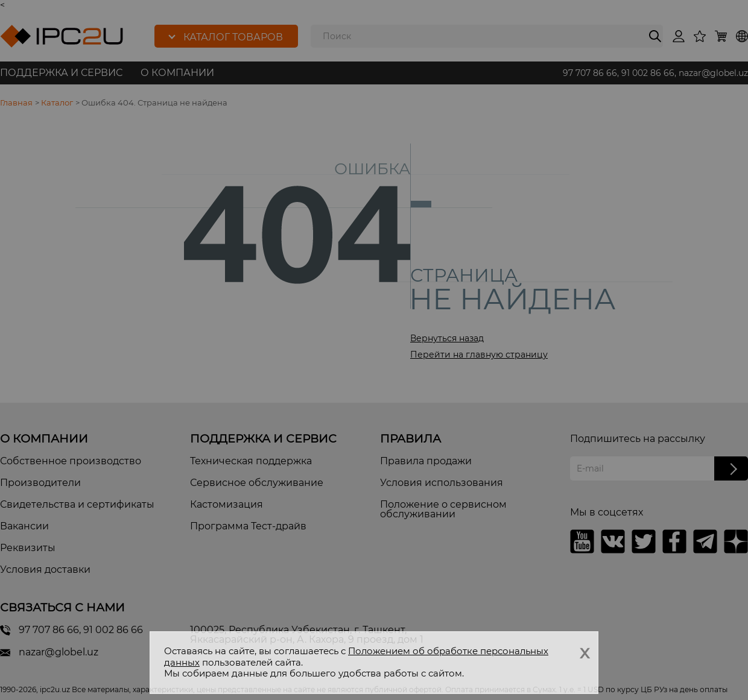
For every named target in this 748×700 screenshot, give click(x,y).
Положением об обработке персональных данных (356, 657)
